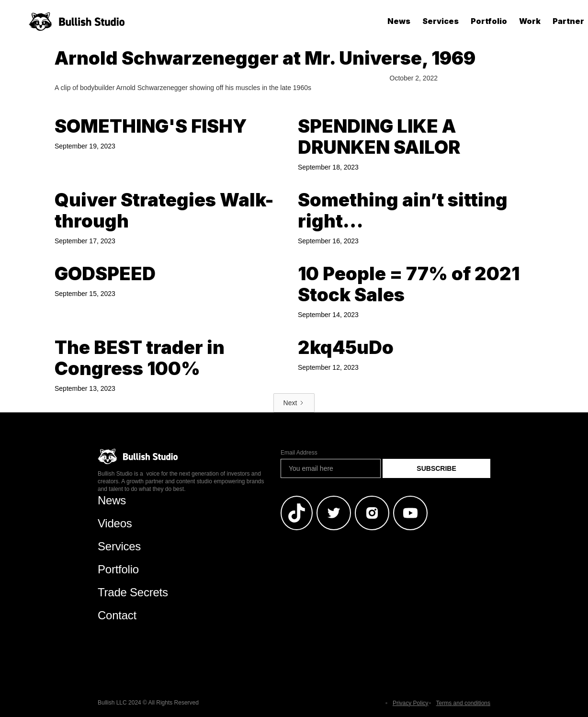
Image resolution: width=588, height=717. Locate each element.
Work (530, 21)
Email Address (299, 453)
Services (441, 21)
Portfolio (489, 21)
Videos (115, 523)
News (399, 21)
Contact (117, 615)
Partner (568, 21)
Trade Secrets (133, 592)
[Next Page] (294, 403)
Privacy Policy (411, 703)
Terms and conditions (463, 703)
